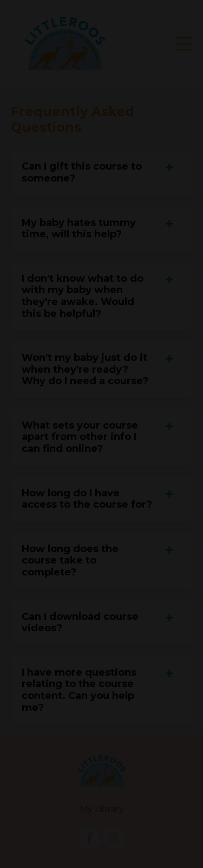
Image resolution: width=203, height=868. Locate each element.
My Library (102, 809)
